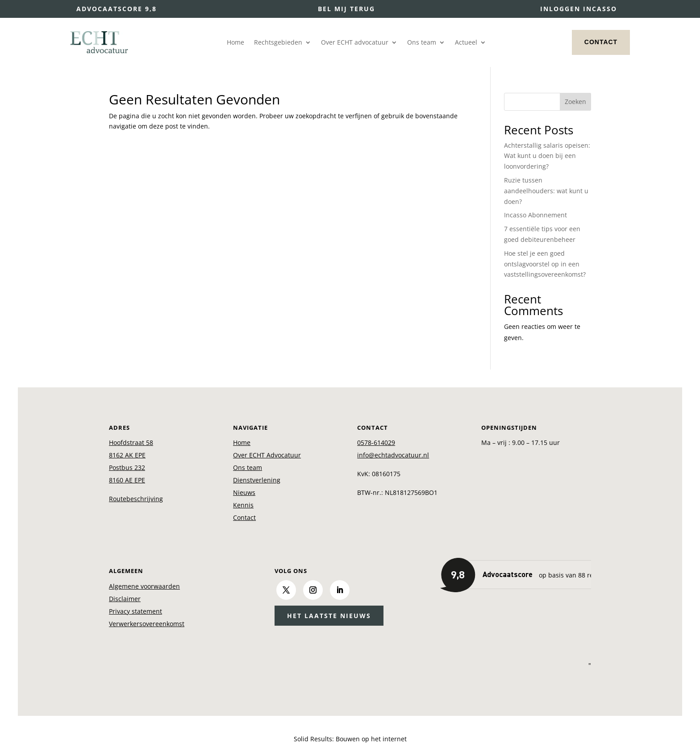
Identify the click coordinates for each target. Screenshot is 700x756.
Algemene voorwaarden (144, 586)
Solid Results (313, 739)
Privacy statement (135, 611)
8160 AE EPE (127, 480)
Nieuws (244, 492)
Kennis (243, 505)
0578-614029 (376, 442)
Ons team (422, 43)
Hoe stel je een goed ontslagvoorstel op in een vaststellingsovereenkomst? (545, 264)
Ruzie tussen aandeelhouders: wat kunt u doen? (546, 191)
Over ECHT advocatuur (355, 43)
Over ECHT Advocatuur (267, 455)
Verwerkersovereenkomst (147, 624)
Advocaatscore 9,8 (117, 9)
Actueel (466, 43)
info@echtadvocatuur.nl (393, 455)
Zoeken (575, 102)
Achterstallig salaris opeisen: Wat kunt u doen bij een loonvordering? (547, 156)
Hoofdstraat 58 (131, 442)
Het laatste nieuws (329, 616)
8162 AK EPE (127, 455)
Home (235, 43)
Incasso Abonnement (535, 215)
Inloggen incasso (579, 9)
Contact (601, 42)
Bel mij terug (346, 9)
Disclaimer (125, 599)
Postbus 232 (127, 467)
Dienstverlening (257, 480)
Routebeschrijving (136, 499)
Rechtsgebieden (278, 43)
